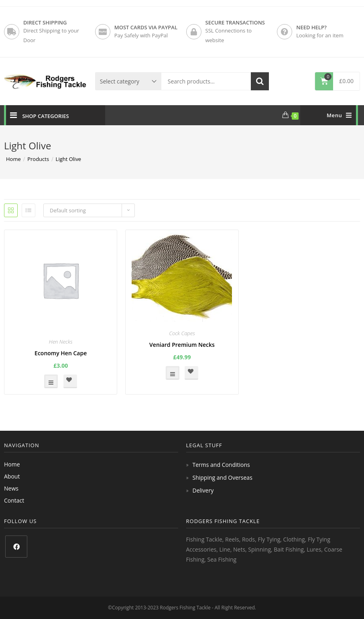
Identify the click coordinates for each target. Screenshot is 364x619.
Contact (14, 500)
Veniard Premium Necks (182, 345)
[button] (70, 381)
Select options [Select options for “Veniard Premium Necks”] (173, 373)
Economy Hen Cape (61, 353)
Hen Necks (61, 342)
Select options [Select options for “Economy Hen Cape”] (51, 381)
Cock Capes (182, 333)
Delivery (203, 490)
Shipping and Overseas (223, 477)
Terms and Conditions (221, 465)
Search (260, 81)
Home (12, 464)
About (12, 476)
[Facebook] (16, 547)
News (11, 488)
